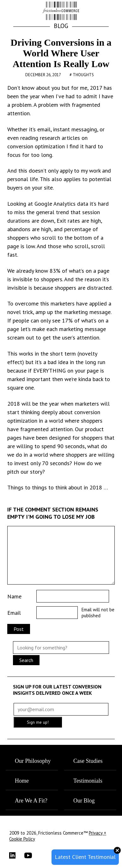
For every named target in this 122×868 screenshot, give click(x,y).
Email (14, 613)
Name (14, 596)
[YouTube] (32, 855)
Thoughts (83, 75)
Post (19, 629)
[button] (107, 11)
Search (26, 660)
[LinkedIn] (17, 855)
